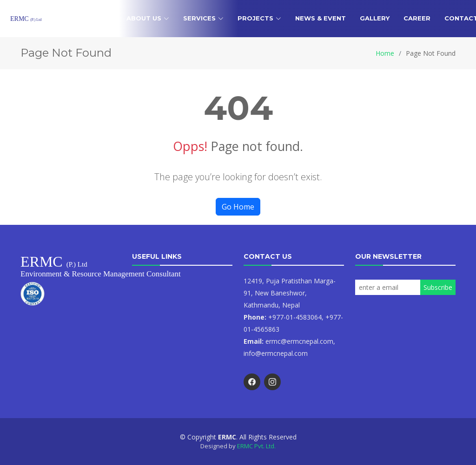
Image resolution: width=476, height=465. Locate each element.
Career (417, 18)
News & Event (321, 18)
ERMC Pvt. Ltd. (256, 446)
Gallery (375, 18)
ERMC (26, 19)
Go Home (238, 207)
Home (102, 18)
